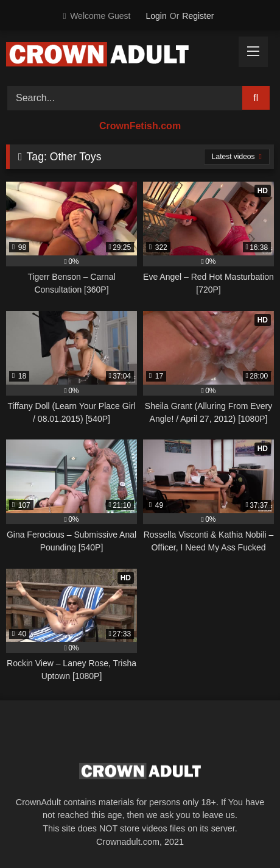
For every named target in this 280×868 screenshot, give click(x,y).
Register (198, 16)
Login (156, 16)
